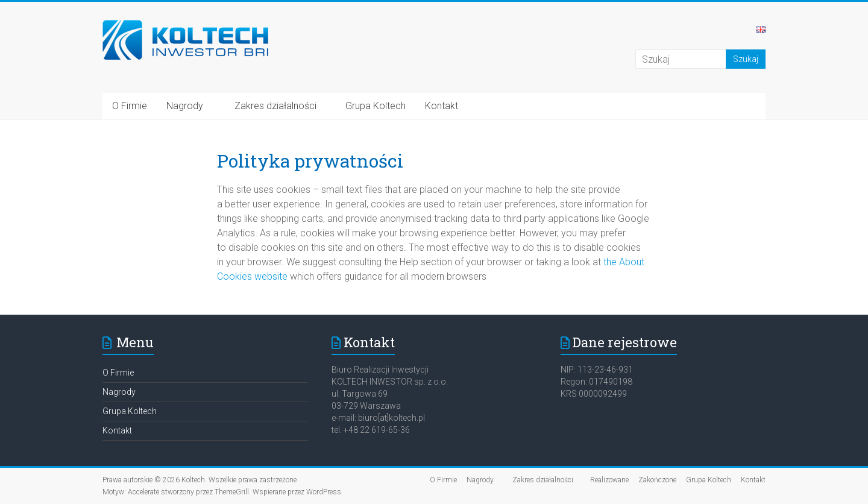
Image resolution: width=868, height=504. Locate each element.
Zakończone (657, 480)
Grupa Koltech (376, 106)
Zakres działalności (274, 106)
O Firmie (130, 106)
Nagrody (185, 106)
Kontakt (442, 106)
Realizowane (609, 480)
